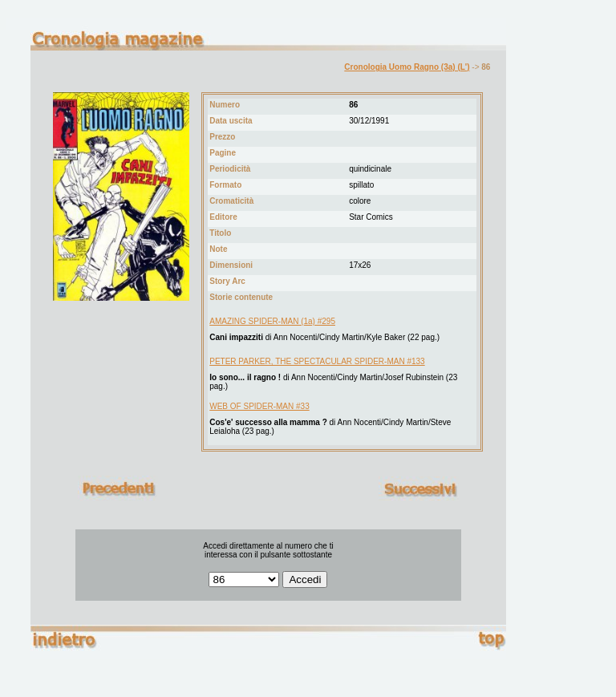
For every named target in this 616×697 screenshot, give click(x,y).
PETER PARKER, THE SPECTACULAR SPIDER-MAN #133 (317, 361)
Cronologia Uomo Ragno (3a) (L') (407, 67)
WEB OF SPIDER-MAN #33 (259, 406)
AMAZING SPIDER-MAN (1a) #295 (272, 321)
